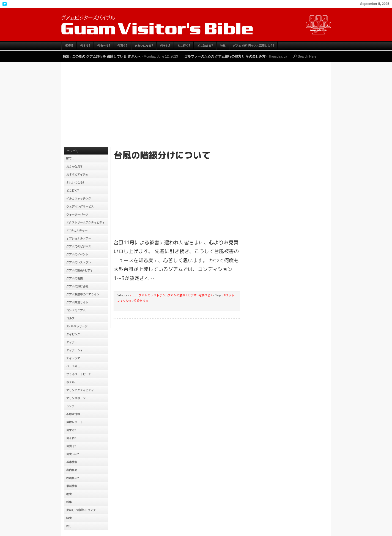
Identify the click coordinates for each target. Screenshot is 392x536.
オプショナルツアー (79, 238)
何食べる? (104, 46)
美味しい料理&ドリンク (81, 510)
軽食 (69, 518)
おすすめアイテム (77, 174)
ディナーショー (76, 350)
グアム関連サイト (77, 302)
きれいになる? (144, 46)
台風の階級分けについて (162, 155)
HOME (69, 46)
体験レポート (75, 422)
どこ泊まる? (205, 46)
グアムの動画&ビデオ (80, 270)
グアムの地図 (75, 278)
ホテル (70, 382)
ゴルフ (70, 318)
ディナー (72, 342)
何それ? (165, 46)
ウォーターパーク (77, 214)
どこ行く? (184, 46)
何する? (85, 46)
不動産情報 (73, 414)
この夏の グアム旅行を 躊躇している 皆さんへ (106, 56)
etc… (70, 159)
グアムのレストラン (79, 262)
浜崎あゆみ (141, 301)
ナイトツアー (75, 358)
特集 (223, 46)
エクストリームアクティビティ (86, 222)
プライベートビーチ (79, 374)
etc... (133, 295)
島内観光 (72, 470)
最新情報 (72, 486)
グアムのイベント (77, 254)
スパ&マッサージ (77, 326)
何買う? (123, 46)
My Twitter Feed (4, 4)
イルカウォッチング (79, 198)
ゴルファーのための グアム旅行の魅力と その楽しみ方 (225, 56)
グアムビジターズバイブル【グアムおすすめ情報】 (196, 25)
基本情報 (72, 462)
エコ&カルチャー (77, 230)
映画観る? (73, 478)
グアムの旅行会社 (77, 286)
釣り (69, 526)
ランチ (70, 406)
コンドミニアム (76, 310)
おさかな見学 (75, 167)
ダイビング (73, 334)
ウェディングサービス (80, 206)
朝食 (69, 494)
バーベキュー (75, 366)
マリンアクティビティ (80, 390)
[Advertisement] (196, 106)
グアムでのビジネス (79, 246)
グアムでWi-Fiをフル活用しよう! (253, 46)
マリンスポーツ (76, 398)
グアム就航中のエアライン (83, 294)
